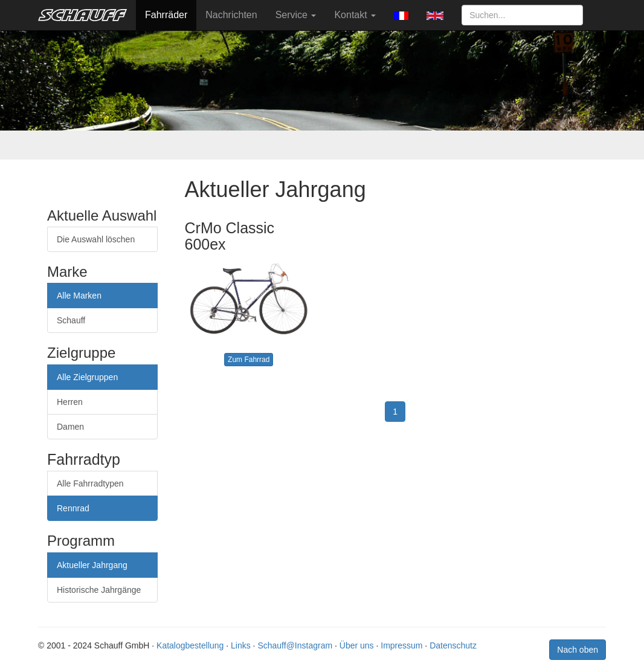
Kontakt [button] (355, 15)
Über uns (357, 645)
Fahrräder (166, 15)
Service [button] (296, 15)
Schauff (71, 320)
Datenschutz (453, 645)
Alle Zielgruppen (87, 377)
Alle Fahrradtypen (90, 483)
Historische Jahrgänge (99, 590)
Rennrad (73, 508)
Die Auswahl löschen (96, 239)
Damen (70, 427)
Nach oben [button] (578, 650)
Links (241, 645)
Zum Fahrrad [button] (249, 360)
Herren (70, 402)
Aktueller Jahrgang (92, 565)
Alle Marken (79, 296)
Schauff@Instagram (295, 645)
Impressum (401, 645)
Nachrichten (231, 15)
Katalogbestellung (190, 645)
